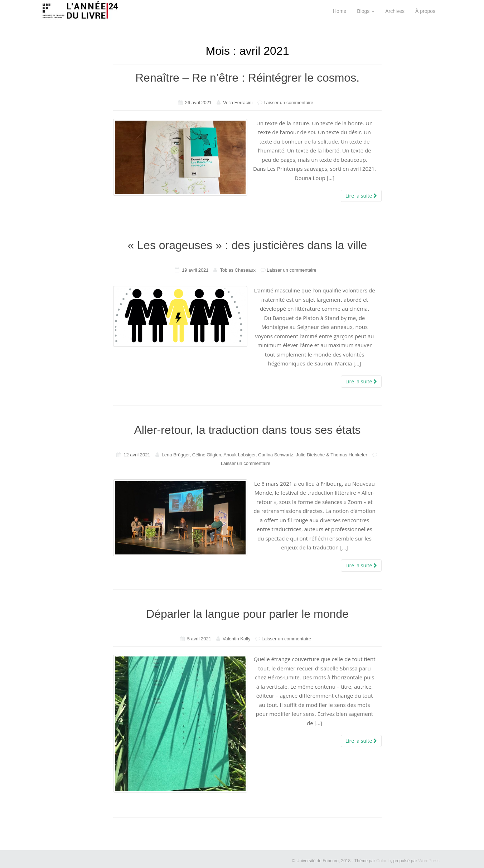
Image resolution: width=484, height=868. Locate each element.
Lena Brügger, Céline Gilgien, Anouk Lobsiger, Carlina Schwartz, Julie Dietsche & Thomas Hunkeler (265, 455)
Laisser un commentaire (288, 103)
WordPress (429, 861)
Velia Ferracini (238, 103)
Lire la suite (361, 196)
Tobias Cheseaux (238, 270)
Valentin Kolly (237, 639)
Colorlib (384, 861)
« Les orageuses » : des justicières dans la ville (248, 245)
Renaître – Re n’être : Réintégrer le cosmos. (247, 78)
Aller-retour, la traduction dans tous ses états (247, 430)
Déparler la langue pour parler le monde (247, 614)
